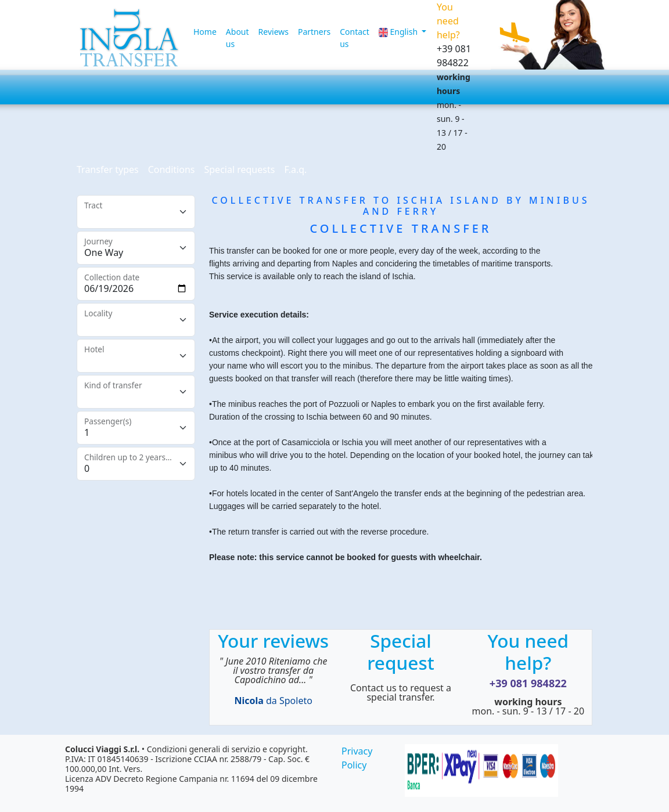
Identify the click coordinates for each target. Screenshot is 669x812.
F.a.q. (295, 169)
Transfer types (108, 169)
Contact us (355, 38)
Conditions (172, 169)
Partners (314, 32)
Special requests (239, 169)
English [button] (399, 32)
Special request (401, 652)
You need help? (528, 652)
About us (238, 38)
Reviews (274, 32)
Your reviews (273, 640)
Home (205, 32)
